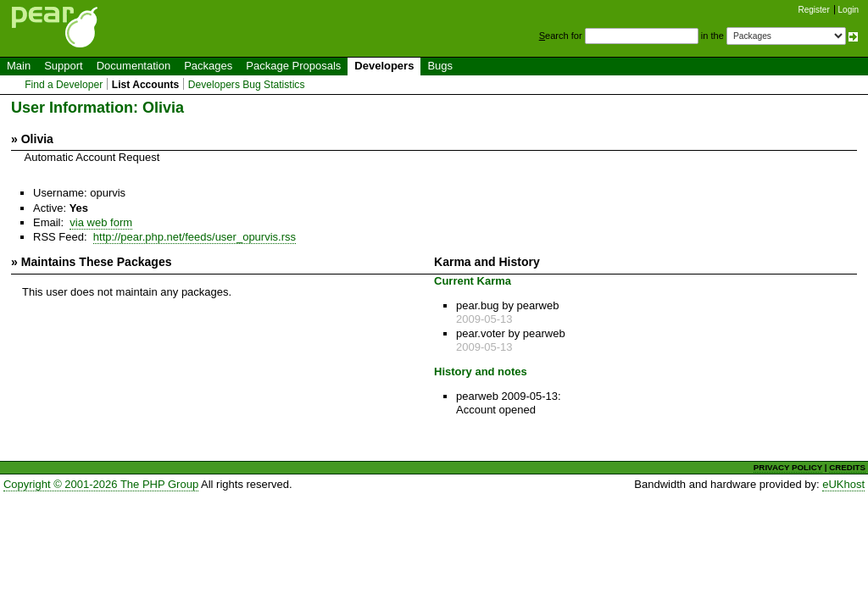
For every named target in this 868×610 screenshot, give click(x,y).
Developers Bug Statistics (247, 85)
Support (64, 66)
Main (19, 66)
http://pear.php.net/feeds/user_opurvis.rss (195, 237)
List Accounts (145, 85)
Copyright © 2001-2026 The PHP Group (101, 484)
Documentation (134, 66)
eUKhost (843, 484)
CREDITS (847, 467)
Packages (208, 66)
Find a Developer (64, 85)
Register (814, 10)
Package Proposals (293, 66)
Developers (384, 66)
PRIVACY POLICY (788, 467)
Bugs (440, 66)
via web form (101, 222)
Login (849, 10)
